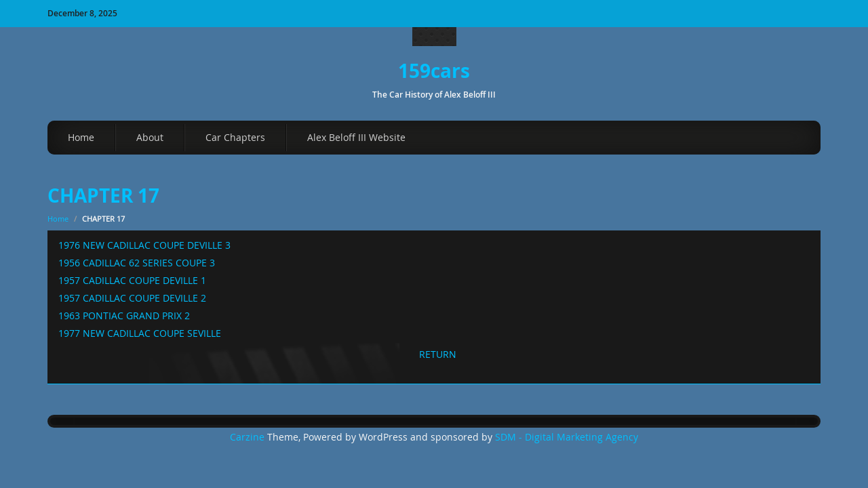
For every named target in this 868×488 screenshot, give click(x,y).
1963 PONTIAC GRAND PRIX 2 (124, 316)
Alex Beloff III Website (356, 137)
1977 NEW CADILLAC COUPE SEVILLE (140, 333)
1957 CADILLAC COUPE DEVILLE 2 (132, 298)
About (150, 137)
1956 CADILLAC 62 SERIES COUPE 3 (137, 263)
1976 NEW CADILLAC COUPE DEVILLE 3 (144, 245)
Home (81, 137)
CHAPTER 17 (103, 196)
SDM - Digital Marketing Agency (567, 437)
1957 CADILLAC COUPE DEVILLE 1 (132, 280)
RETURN (438, 354)
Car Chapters (235, 137)
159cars (434, 71)
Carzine (249, 437)
